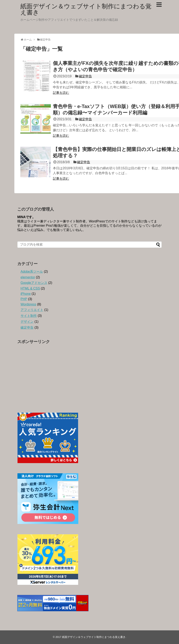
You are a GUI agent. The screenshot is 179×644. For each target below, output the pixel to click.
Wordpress (28, 304)
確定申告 (85, 76)
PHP (24, 299)
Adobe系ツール (32, 272)
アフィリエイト (32, 310)
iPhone (26, 294)
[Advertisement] (89, 375)
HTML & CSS (30, 288)
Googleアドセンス (34, 283)
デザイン (27, 322)
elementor (28, 277)
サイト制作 (29, 316)
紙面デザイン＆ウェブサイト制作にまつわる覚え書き (86, 9)
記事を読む (61, 93)
